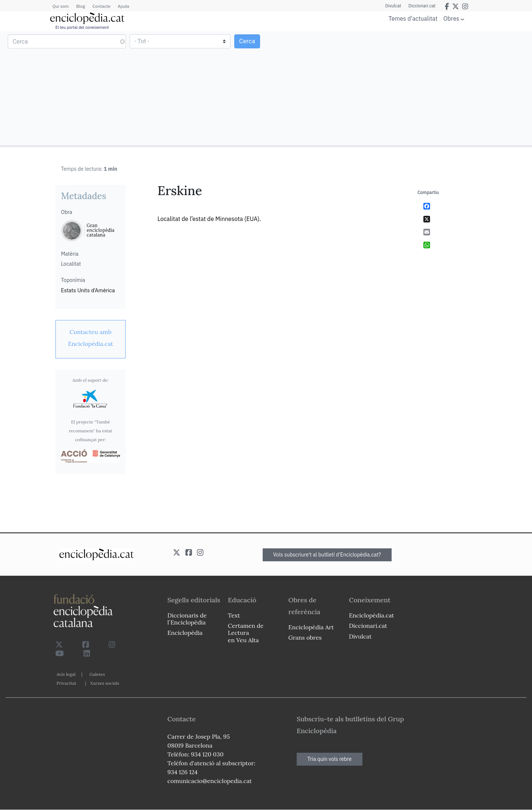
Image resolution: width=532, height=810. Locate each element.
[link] (91, 338)
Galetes (97, 674)
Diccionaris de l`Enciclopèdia (187, 619)
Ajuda (124, 6)
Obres (451, 18)
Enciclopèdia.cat (371, 615)
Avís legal (66, 674)
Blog (81, 6)
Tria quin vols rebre (330, 759)
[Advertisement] (398, 88)
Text (234, 615)
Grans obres (305, 637)
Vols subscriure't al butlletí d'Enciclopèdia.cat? (327, 555)
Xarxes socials (105, 683)
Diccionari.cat (422, 6)
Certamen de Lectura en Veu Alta (246, 633)
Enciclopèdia (185, 633)
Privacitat (66, 683)
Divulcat (393, 6)
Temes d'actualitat (413, 18)
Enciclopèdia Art (311, 627)
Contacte (101, 6)
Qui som (61, 6)
